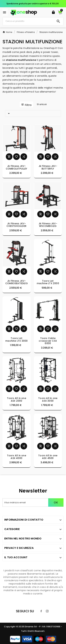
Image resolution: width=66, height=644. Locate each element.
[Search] (58, 21)
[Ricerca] (28, 21)
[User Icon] (53, 12)
